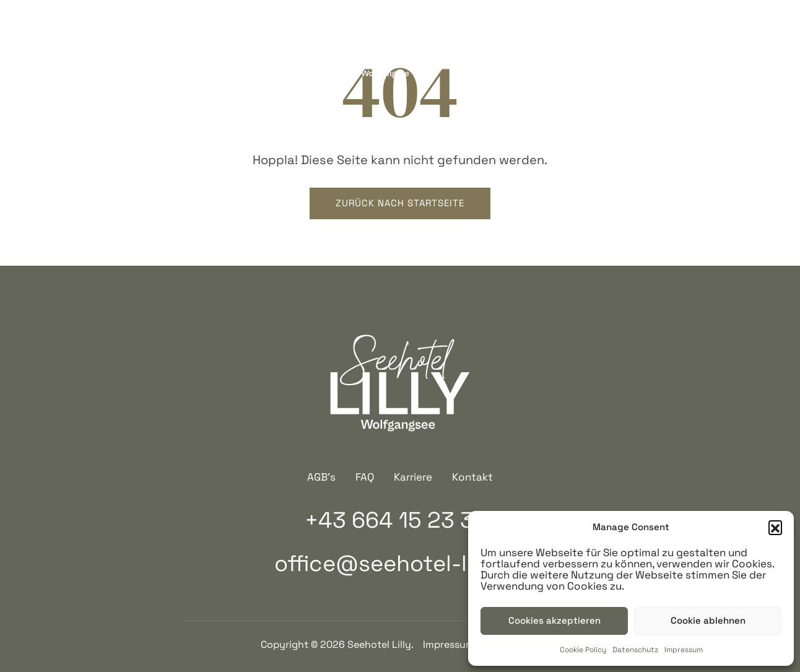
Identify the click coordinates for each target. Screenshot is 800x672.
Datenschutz (635, 650)
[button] (775, 527)
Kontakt (472, 477)
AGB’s (321, 477)
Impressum (684, 650)
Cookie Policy (583, 650)
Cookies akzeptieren (554, 620)
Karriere (413, 477)
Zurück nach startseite (400, 203)
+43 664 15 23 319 (116, 47)
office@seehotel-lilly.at (400, 564)
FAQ (365, 477)
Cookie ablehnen (708, 620)
